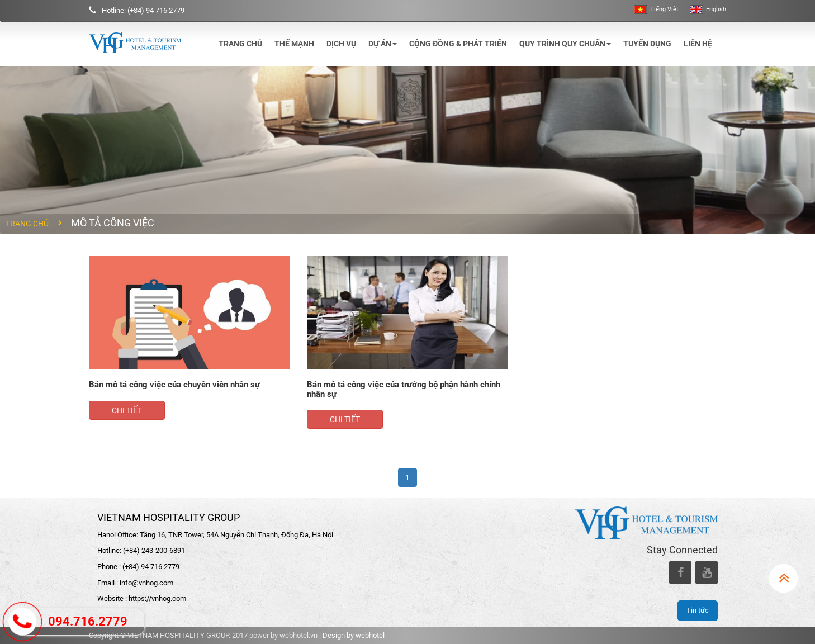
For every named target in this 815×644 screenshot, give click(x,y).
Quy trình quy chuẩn (565, 44)
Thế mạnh (294, 44)
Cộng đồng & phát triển (458, 44)
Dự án (383, 44)
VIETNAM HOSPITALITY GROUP (169, 517)
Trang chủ (240, 44)
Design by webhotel (354, 635)
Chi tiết (127, 410)
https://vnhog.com (157, 598)
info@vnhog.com (146, 583)
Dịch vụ (341, 44)
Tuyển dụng (647, 44)
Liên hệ (698, 44)
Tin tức (698, 610)
